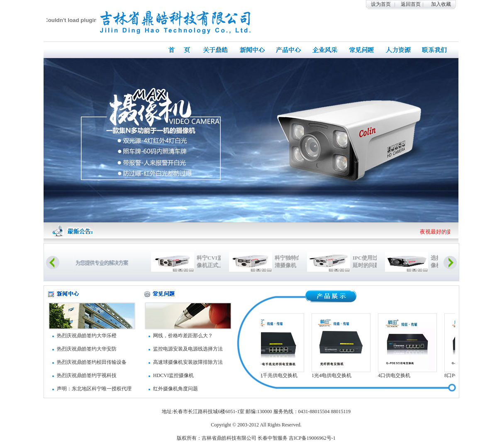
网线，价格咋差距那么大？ (183, 336)
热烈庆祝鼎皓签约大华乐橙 (87, 336)
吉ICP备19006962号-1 (312, 438)
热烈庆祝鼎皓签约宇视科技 (87, 375)
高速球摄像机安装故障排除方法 (188, 362)
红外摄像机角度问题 (175, 389)
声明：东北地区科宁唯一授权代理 (94, 389)
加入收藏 (441, 4)
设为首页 (381, 4)
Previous (53, 263)
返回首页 (411, 4)
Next (450, 263)
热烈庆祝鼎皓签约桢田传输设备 (92, 362)
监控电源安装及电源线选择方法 (188, 349)
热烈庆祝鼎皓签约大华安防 (87, 349)
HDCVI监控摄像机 (173, 375)
